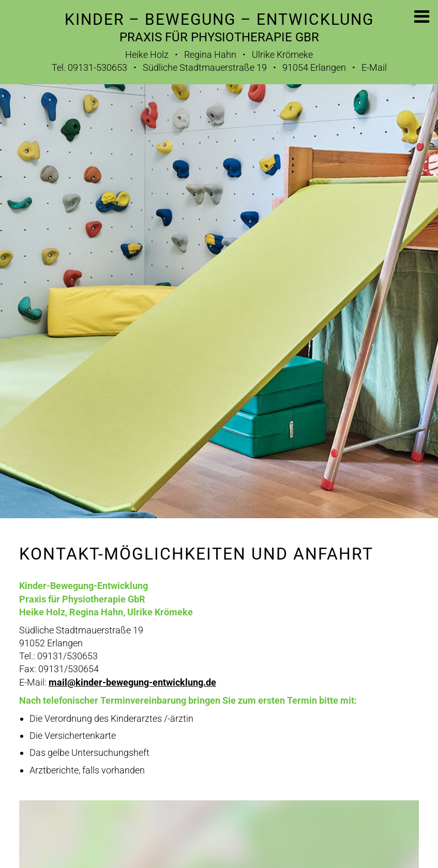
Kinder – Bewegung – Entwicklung (219, 19)
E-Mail (374, 67)
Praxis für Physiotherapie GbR (219, 37)
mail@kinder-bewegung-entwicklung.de (132, 682)
